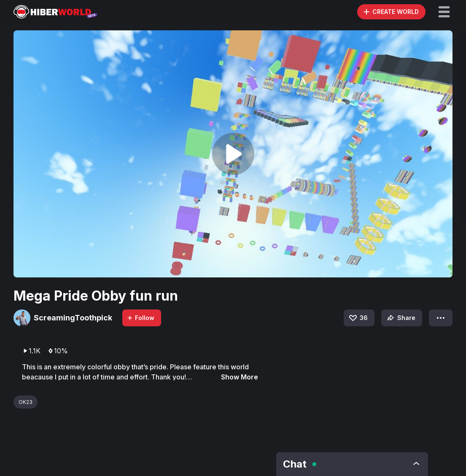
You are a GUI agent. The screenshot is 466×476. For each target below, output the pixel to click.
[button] (444, 12)
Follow (140, 318)
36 (358, 318)
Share (400, 318)
